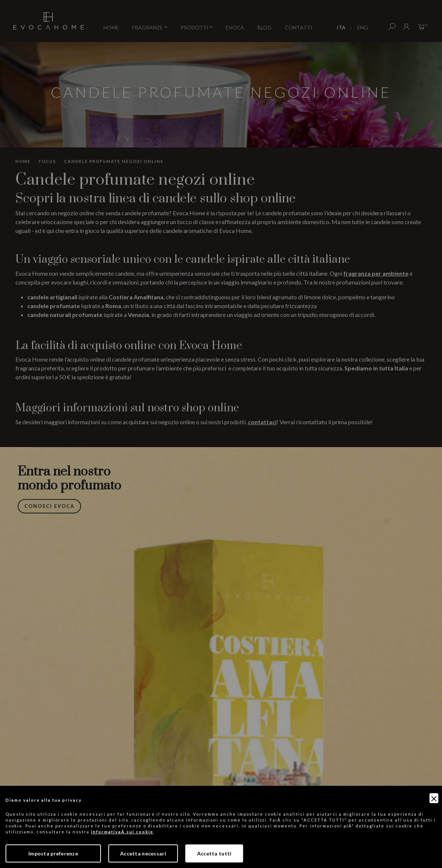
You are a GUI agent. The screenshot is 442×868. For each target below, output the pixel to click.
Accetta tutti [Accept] (214, 853)
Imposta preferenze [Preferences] (53, 853)
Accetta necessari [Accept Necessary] (143, 853)
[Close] (434, 798)
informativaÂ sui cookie (122, 832)
